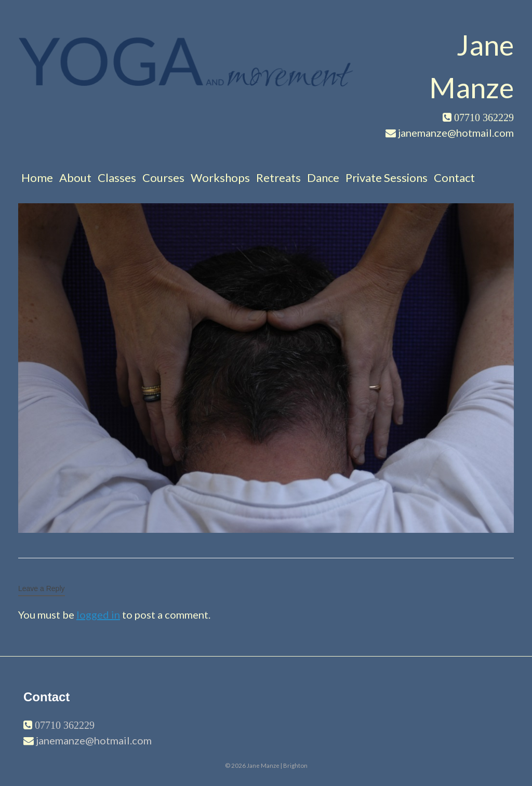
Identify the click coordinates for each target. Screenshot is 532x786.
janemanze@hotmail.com (94, 740)
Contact (454, 178)
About (75, 178)
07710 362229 (63, 725)
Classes (117, 178)
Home (37, 178)
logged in (98, 614)
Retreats (278, 178)
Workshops (220, 178)
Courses (163, 178)
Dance (323, 178)
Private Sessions (387, 178)
